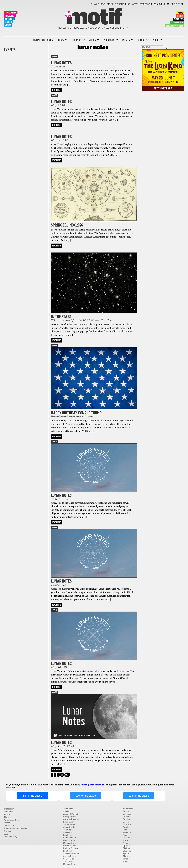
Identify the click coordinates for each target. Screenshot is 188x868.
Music (8, 22)
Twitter (168, 4)
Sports (126, 854)
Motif (94, 18)
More (156, 40)
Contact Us (9, 826)
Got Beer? (128, 838)
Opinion (9, 19)
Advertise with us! (12, 820)
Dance (126, 822)
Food (180, 13)
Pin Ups (126, 848)
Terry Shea (68, 862)
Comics (141, 40)
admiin (66, 811)
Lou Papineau (69, 838)
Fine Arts (11, 13)
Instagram (172, 4)
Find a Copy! (132, 4)
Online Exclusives (43, 40)
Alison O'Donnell (71, 814)
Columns (76, 40)
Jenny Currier (70, 827)
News (8, 25)
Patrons (119, 4)
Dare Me (127, 825)
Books (126, 811)
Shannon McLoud (71, 854)
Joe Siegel (68, 830)
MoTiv (126, 862)
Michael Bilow (70, 864)
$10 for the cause (86, 796)
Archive (158, 4)
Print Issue (146, 4)
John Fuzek (68, 833)
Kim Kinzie (68, 835)
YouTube (179, 4)
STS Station (69, 859)
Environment (174, 26)
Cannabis (177, 23)
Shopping (127, 851)
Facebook (165, 4)
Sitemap (8, 831)
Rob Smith (68, 851)
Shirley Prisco (70, 856)
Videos (92, 40)
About (7, 817)
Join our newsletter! (102, 4)
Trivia (125, 859)
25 (62, 775)
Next (67, 775)
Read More (56, 90)
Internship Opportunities (15, 828)
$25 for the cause (139, 796)
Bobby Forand (70, 817)
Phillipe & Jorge (71, 848)
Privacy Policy (10, 837)
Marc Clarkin (69, 841)
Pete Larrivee (70, 846)
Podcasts (109, 40)
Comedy (127, 817)
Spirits (179, 19)
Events (126, 40)
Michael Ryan (69, 843)
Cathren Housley (71, 819)
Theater (10, 16)
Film (125, 830)
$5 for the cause (33, 796)
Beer (180, 16)
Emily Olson (69, 822)
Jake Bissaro (69, 825)
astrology (58, 130)
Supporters (9, 834)
